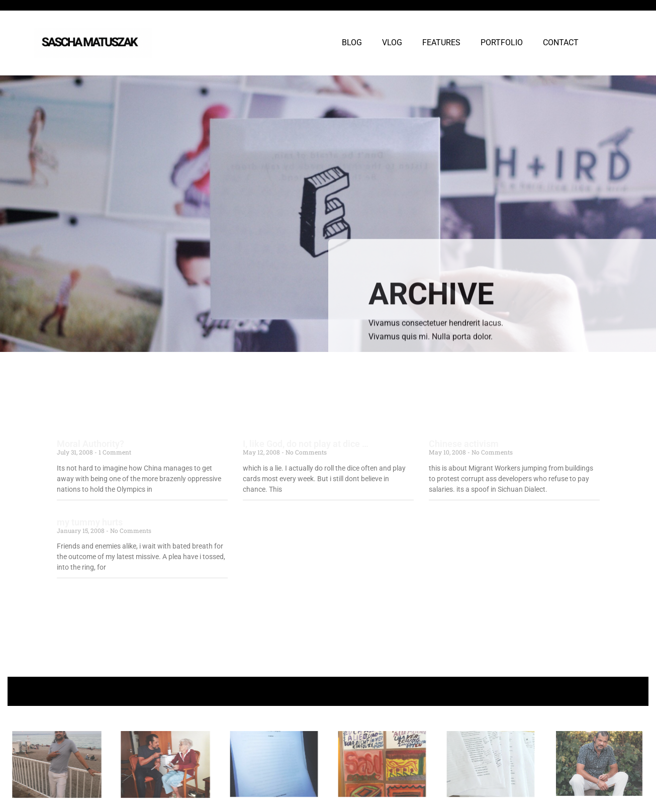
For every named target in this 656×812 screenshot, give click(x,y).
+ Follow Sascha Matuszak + (328, 691)
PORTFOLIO (502, 42)
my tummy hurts (90, 522)
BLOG (352, 42)
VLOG (392, 42)
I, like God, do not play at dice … (306, 444)
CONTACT (561, 42)
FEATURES (441, 42)
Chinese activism (464, 444)
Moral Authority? (90, 444)
